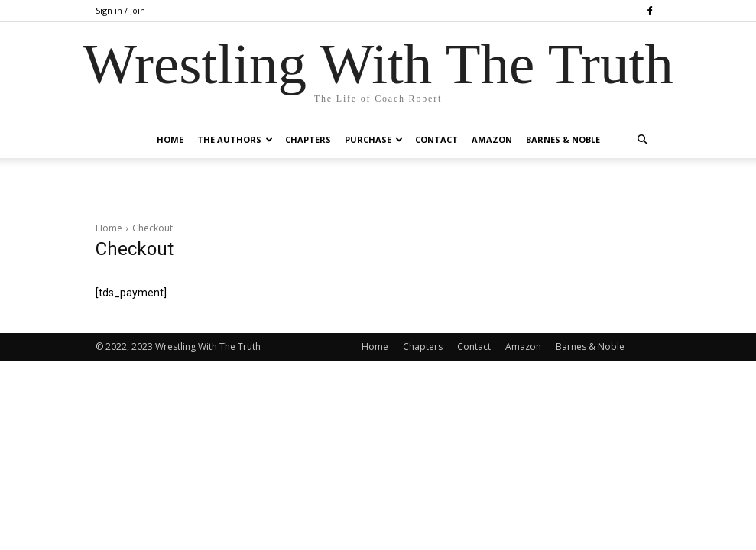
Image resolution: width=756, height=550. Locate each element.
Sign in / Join (120, 10)
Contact (436, 139)
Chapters (308, 139)
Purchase (374, 139)
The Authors (235, 139)
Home (170, 139)
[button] (643, 140)
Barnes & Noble (563, 139)
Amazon (492, 139)
